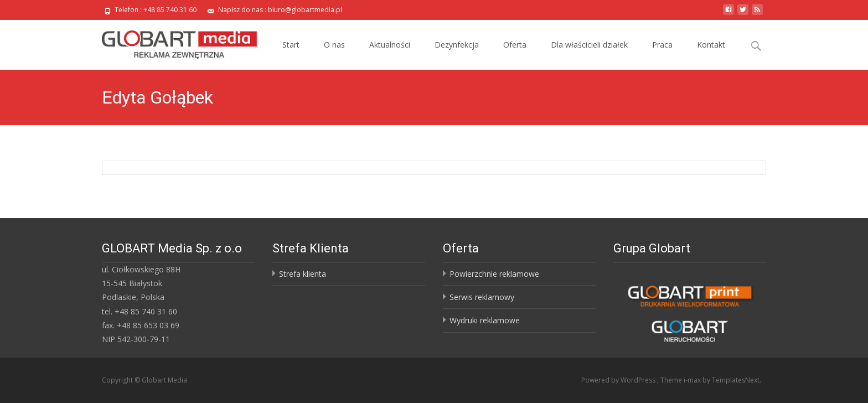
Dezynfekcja (457, 45)
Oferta (515, 45)
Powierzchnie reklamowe (494, 274)
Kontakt (711, 45)
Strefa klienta (303, 274)
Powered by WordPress (619, 380)
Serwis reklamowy (482, 297)
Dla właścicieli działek (589, 45)
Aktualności (390, 45)
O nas (334, 45)
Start (291, 45)
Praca (662, 45)
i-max (693, 380)
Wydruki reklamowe (485, 320)
